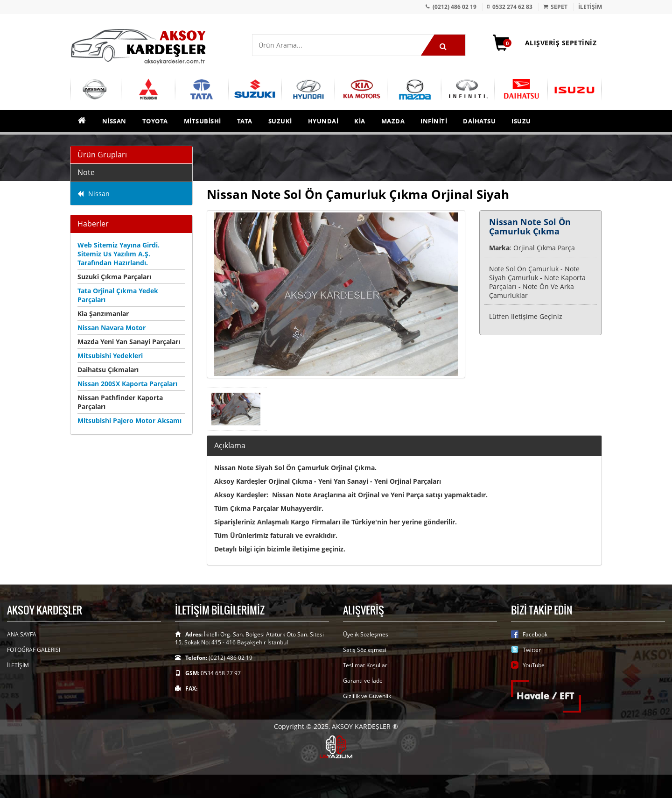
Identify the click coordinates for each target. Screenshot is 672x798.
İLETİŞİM (590, 7)
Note (86, 172)
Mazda (393, 121)
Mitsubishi (203, 121)
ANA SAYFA (22, 634)
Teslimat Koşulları (366, 665)
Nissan (114, 121)
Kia (360, 121)
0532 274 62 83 (512, 7)
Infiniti (434, 121)
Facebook (535, 634)
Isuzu (521, 121)
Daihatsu (479, 121)
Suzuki (280, 121)
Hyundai (323, 121)
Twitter (532, 650)
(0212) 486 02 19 (455, 7)
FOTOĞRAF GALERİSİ (34, 650)
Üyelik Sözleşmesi (366, 634)
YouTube (534, 665)
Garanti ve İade (363, 681)
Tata (245, 121)
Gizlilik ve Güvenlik (367, 696)
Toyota (155, 121)
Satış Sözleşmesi (365, 650)
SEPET (559, 7)
